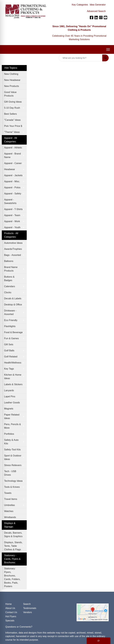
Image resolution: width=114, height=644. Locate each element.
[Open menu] (108, 50)
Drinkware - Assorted (10, 312)
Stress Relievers (13, 465)
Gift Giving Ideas (13, 102)
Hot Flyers (11, 616)
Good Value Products (10, 94)
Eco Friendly (11, 320)
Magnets (9, 409)
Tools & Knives (12, 487)
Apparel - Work (12, 221)
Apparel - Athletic (13, 148)
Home (9, 604)
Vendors (28, 612)
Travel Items (11, 499)
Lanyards (9, 390)
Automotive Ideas (13, 243)
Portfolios (9, 434)
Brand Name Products (11, 269)
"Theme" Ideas (12, 132)
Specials (10, 621)
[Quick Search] (81, 58)
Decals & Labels (13, 298)
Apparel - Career (13, 163)
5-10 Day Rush (12, 108)
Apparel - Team (12, 215)
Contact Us (11, 612)
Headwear (10, 169)
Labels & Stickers (13, 384)
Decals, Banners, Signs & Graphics (13, 535)
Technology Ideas (13, 481)
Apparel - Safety (13, 194)
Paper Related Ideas (12, 416)
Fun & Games (12, 338)
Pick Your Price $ (13, 126)
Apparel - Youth (12, 227)
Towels (8, 493)
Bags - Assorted (13, 255)
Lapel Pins (10, 396)
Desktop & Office (13, 305)
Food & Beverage (13, 332)
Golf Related (11, 357)
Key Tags (9, 369)
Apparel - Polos (12, 187)
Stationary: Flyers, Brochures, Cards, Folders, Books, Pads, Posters (12, 577)
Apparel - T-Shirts (13, 209)
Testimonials (30, 608)
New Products (12, 86)
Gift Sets (9, 344)
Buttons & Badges (9, 279)
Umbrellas (9, 505)
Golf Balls (9, 351)
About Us (10, 608)
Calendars (10, 286)
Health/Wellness (13, 363)
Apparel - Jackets (13, 175)
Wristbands (10, 517)
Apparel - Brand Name (12, 155)
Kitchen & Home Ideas (13, 377)
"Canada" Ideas (12, 120)
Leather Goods (12, 403)
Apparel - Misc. (12, 181)
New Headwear (12, 80)
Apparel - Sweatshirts (10, 201)
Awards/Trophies (13, 249)
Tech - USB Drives (10, 473)
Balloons (9, 261)
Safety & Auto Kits (11, 442)
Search (27, 604)
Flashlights (10, 326)
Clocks (8, 292)
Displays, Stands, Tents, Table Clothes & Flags (13, 546)
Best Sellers (10, 114)
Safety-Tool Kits (12, 450)
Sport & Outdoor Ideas (13, 457)
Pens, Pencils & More (12, 426)
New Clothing (11, 74)
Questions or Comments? (19, 627)
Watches (9, 511)
